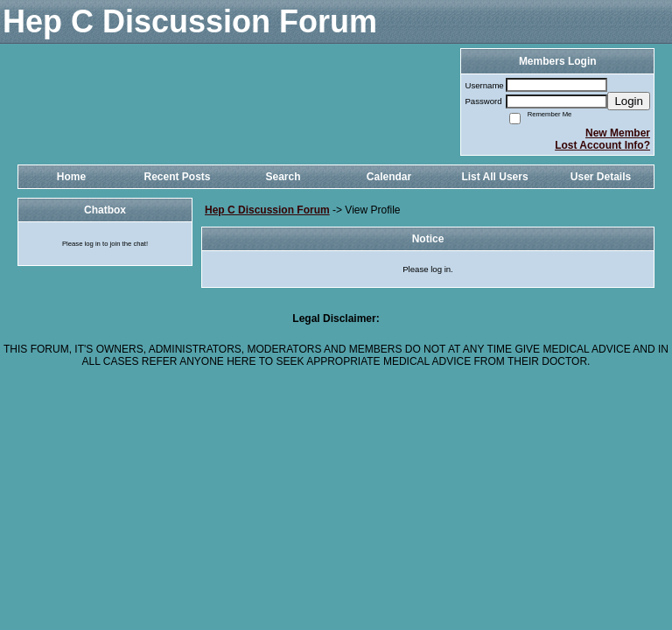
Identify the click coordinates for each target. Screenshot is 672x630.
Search (283, 177)
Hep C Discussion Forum (267, 210)
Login (629, 101)
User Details (601, 177)
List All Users (494, 177)
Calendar (389, 177)
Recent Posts (177, 177)
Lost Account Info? (602, 145)
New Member (618, 133)
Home (71, 177)
